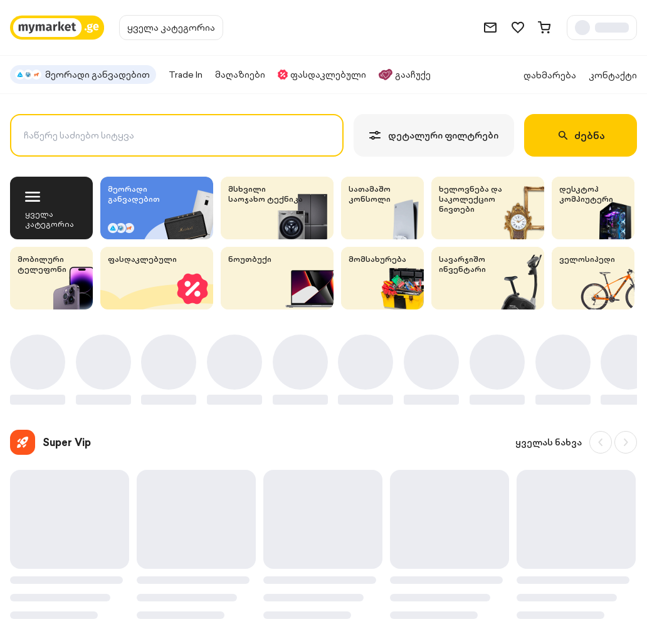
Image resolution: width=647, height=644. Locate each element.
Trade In (186, 75)
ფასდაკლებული (322, 75)
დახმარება (550, 75)
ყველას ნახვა (549, 442)
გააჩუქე (405, 75)
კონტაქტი (613, 75)
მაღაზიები (240, 75)
